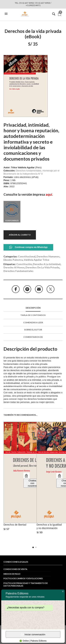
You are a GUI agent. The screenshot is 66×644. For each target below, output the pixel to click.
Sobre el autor (33, 330)
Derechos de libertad (15, 525)
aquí (49, 194)
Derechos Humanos (48, 256)
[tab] (33, 308)
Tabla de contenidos (33, 315)
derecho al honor (14, 267)
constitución (24, 264)
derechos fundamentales (18, 271)
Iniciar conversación (33, 634)
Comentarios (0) (33, 337)
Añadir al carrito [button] (26, 476)
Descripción (33, 308)
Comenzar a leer (33, 322)
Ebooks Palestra (13, 260)
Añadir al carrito (20, 235)
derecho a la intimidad (47, 264)
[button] (7, 14)
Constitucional (27, 256)
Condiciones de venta (15, 569)
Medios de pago (12, 574)
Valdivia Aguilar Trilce (37, 260)
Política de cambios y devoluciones (23, 578)
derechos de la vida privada (42, 267)
